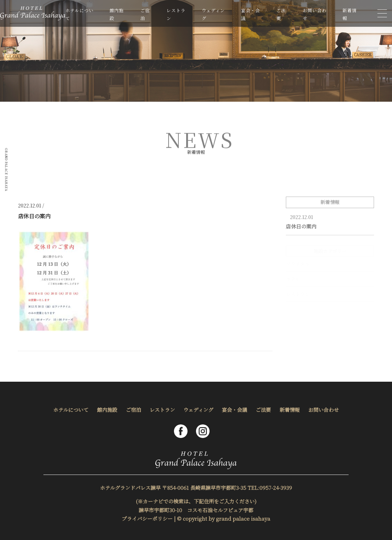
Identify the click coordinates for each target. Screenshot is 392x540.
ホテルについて (71, 410)
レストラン (162, 410)
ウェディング (198, 410)
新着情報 (290, 410)
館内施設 (107, 410)
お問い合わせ (324, 410)
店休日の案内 (301, 226)
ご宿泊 (133, 410)
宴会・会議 (234, 410)
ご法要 (263, 410)
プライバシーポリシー (147, 518)
